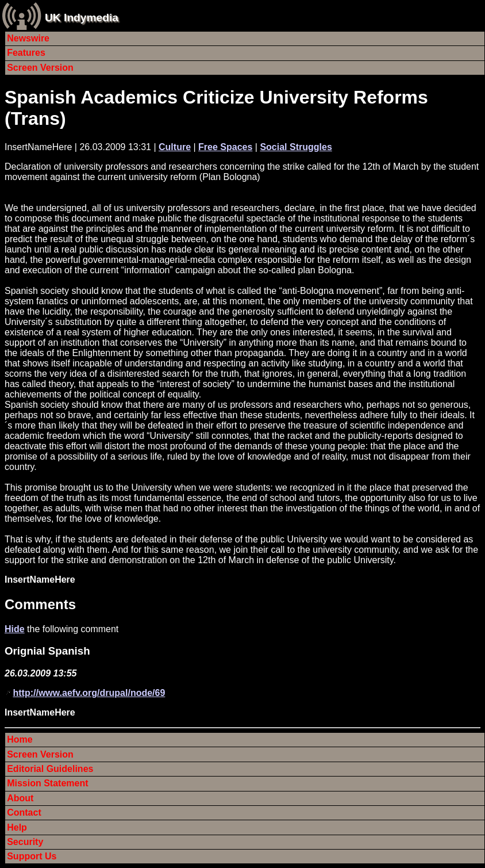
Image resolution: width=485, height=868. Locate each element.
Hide (15, 629)
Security (25, 842)
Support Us (32, 856)
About (20, 798)
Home (20, 739)
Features (26, 53)
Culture (175, 147)
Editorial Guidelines (50, 769)
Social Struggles (296, 147)
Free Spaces (225, 147)
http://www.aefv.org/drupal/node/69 (89, 693)
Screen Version (40, 68)
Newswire (28, 38)
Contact (24, 812)
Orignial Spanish (47, 651)
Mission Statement (47, 783)
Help (17, 827)
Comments (40, 604)
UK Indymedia (82, 18)
